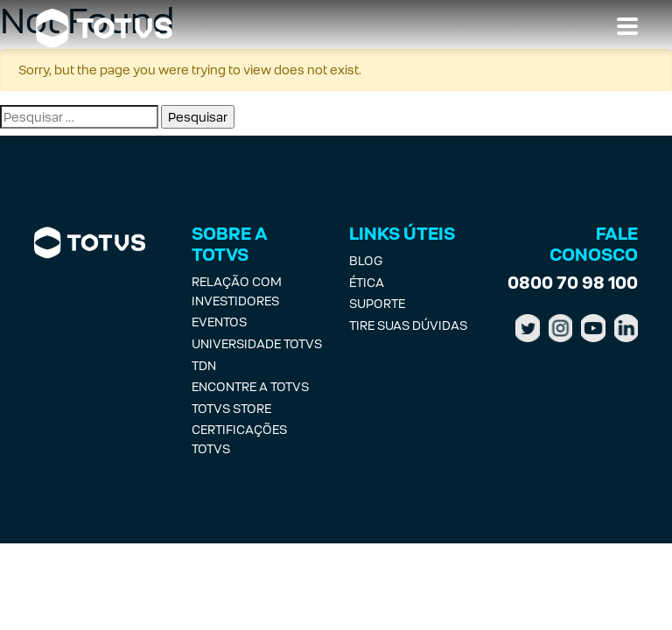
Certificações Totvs (239, 439)
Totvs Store (231, 408)
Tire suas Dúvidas (408, 325)
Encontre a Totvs (250, 386)
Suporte (377, 303)
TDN (204, 365)
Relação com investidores (237, 291)
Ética (367, 282)
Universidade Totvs (257, 343)
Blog (366, 260)
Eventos (219, 322)
